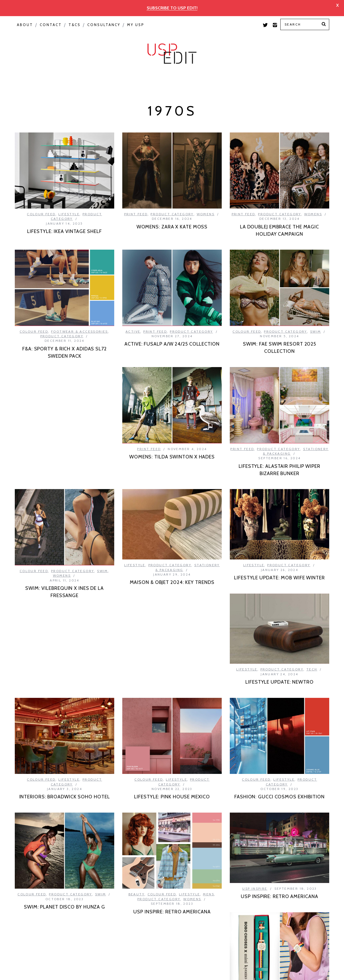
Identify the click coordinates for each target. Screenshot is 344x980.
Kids (54, 866)
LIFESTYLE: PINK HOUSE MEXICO (172, 677)
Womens (206, 201)
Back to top (296, 970)
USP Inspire (214, 67)
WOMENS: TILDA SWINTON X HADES (64, 434)
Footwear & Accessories (187, 311)
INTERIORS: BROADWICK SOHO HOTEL (65, 658)
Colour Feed (263, 67)
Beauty (137, 775)
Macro (63, 67)
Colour (31, 67)
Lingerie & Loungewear (294, 877)
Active (25, 316)
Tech (312, 552)
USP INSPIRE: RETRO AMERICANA (172, 792)
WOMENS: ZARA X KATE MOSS (172, 214)
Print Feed (310, 67)
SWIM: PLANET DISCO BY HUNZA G (64, 768)
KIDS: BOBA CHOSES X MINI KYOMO (64, 878)
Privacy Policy (104, 970)
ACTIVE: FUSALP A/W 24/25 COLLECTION (64, 329)
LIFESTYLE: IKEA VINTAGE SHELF (64, 219)
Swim (316, 319)
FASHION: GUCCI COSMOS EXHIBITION (279, 680)
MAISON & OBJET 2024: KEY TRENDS (65, 543)
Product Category (155, 67)
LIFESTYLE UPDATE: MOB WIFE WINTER (172, 562)
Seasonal (99, 67)
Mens (209, 775)
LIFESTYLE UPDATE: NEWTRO (279, 565)
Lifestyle (69, 201)
